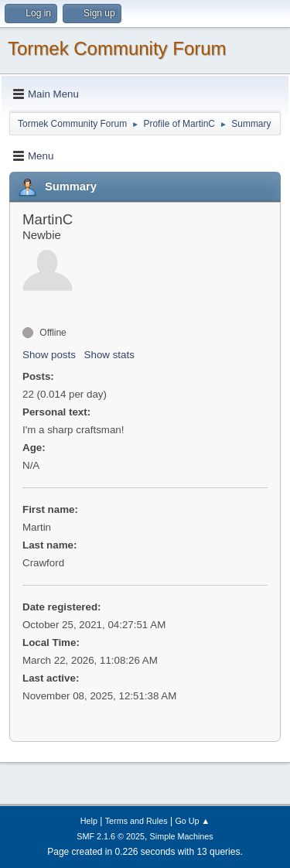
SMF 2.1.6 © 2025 (111, 836)
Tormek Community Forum (117, 48)
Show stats (109, 355)
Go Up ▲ (192, 821)
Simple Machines (182, 836)
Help (89, 821)
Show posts (49, 355)
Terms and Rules (136, 821)
